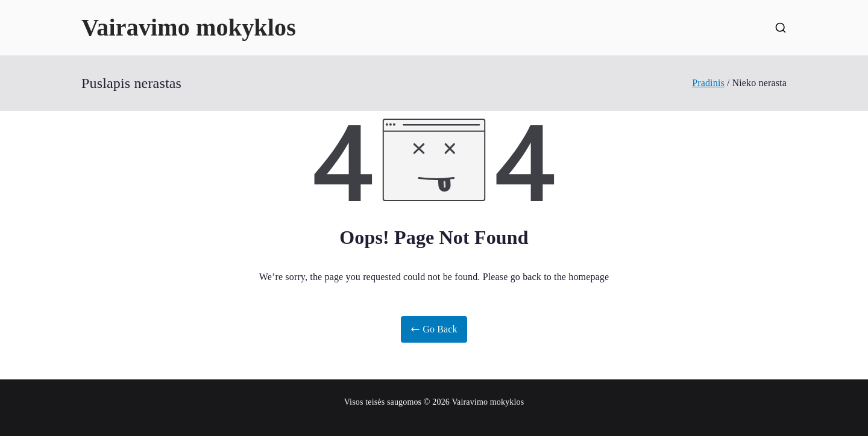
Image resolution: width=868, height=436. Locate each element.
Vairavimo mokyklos (189, 27)
